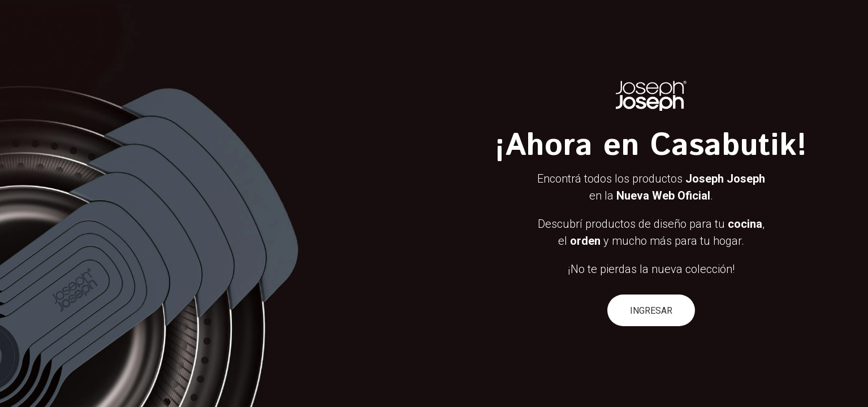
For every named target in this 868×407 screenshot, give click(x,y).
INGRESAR (651, 311)
